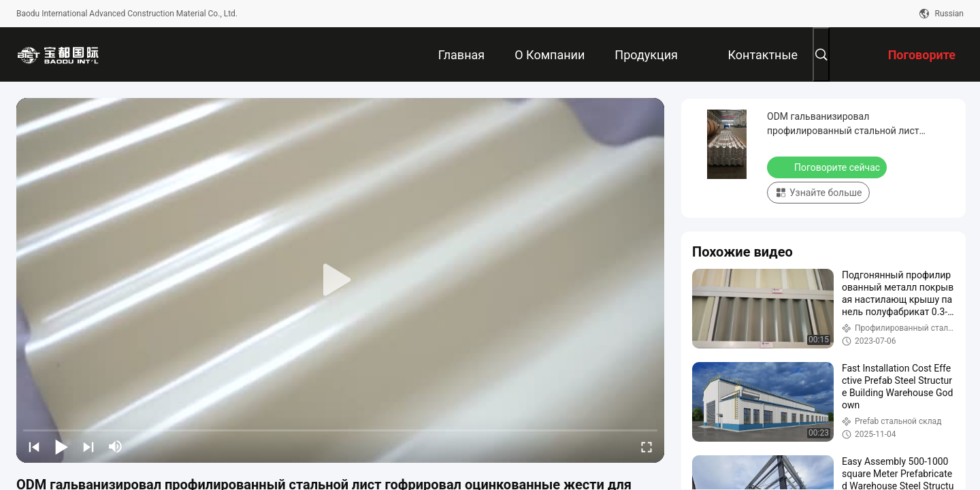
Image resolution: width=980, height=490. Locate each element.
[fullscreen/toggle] (647, 446)
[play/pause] (61, 446)
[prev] (34, 446)
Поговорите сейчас (828, 167)
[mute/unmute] (116, 446)
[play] (340, 280)
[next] (88, 446)
